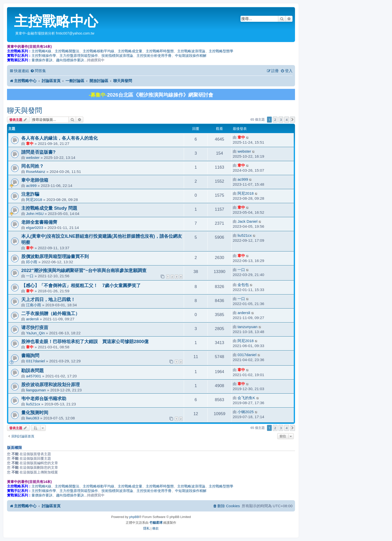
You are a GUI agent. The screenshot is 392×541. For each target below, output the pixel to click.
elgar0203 (34, 228)
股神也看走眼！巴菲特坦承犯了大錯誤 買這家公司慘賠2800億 (85, 341)
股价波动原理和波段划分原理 (50, 384)
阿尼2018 (34, 200)
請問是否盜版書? (38, 152)
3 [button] (281, 120)
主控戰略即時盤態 (160, 51)
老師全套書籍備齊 (39, 222)
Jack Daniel (247, 221)
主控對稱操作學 (44, 56)
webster (33, 158)
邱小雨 (32, 262)
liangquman (36, 390)
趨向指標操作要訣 (70, 60)
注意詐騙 (30, 194)
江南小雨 (33, 305)
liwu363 (32, 418)
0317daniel (35, 361)
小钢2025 (245, 412)
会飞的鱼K (246, 398)
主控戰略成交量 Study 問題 (49, 208)
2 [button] (275, 120)
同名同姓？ (32, 166)
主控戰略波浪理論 (191, 51)
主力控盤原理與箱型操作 (79, 56)
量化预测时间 (35, 413)
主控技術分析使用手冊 (154, 56)
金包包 (243, 285)
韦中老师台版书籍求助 (44, 398)
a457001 (33, 376)
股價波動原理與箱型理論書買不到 (55, 256)
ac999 (31, 186)
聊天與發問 (24, 110)
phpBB (134, 517)
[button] (292, 120)
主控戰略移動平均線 (98, 51)
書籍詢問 (30, 355)
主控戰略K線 (41, 51)
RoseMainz (36, 172)
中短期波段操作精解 (191, 56)
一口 (30, 276)
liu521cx (244, 235)
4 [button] (287, 120)
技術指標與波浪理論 (117, 56)
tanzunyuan (247, 327)
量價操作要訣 (42, 60)
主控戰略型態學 (221, 51)
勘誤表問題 (32, 370)
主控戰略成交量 (130, 51)
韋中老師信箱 (35, 180)
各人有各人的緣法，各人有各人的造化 (59, 138)
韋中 (30, 144)
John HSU (35, 214)
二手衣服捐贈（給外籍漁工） (50, 313)
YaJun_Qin (35, 333)
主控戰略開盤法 (67, 51)
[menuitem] (38, 71)
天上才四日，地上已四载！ (48, 299)
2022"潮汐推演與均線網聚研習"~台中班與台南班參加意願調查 (84, 270)
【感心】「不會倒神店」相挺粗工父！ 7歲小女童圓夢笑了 (81, 285)
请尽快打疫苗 (35, 327)
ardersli (32, 319)
